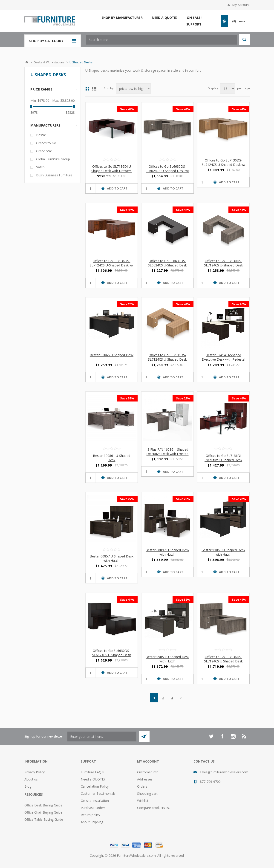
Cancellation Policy (95, 786)
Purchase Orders (93, 808)
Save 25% (127, 304)
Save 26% (239, 304)
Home (27, 62)
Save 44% (127, 109)
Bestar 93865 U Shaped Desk (112, 355)
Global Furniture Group (53, 159)
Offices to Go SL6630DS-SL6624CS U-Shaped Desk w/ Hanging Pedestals (167, 171)
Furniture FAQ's (92, 772)
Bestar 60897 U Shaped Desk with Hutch (167, 552)
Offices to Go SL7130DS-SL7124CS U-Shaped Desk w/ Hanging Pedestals (224, 165)
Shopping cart (147, 793)
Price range (41, 89)
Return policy (90, 815)
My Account (241, 5)
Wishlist (143, 801)
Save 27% (127, 499)
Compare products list (154, 808)
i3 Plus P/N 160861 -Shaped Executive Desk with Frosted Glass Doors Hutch (167, 454)
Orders (142, 786)
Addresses (145, 779)
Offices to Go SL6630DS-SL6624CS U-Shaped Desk (167, 263)
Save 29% (183, 398)
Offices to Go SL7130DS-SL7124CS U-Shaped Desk (224, 263)
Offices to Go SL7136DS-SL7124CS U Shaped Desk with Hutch (223, 661)
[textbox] (161, 40)
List (94, 89)
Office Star (44, 151)
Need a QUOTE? (93, 779)
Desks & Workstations (49, 62)
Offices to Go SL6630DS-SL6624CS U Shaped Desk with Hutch (112, 655)
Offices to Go (46, 143)
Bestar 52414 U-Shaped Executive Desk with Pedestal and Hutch (224, 359)
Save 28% (239, 499)
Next (181, 698)
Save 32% (183, 599)
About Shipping (92, 822)
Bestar (41, 135)
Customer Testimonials (98, 793)
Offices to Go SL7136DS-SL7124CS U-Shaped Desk (167, 357)
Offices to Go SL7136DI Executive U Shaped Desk (223, 458)
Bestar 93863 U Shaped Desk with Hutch (223, 552)
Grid (87, 89)
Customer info (148, 772)
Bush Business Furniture (54, 175)
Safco (40, 167)
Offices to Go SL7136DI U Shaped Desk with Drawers (111, 169)
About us (31, 779)
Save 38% (127, 398)
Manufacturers (45, 125)
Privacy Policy (35, 772)
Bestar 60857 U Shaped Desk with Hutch (112, 558)
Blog (28, 786)
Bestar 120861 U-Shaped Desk (112, 458)
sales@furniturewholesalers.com (224, 772)
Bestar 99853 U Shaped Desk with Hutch (167, 659)
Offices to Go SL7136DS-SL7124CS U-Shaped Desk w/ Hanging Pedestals (111, 265)
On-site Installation (95, 801)
